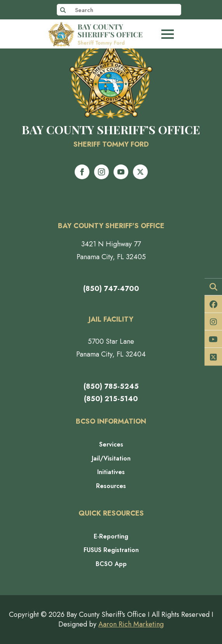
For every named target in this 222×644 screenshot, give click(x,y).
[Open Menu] (168, 34)
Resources (111, 486)
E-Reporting (111, 537)
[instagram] (101, 172)
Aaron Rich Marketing (131, 624)
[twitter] (140, 172)
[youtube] (121, 172)
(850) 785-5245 (111, 386)
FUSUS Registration (111, 550)
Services (111, 445)
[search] (63, 10)
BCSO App (111, 564)
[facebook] (82, 172)
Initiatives (111, 472)
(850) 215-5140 (111, 399)
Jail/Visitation (111, 459)
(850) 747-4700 (111, 289)
